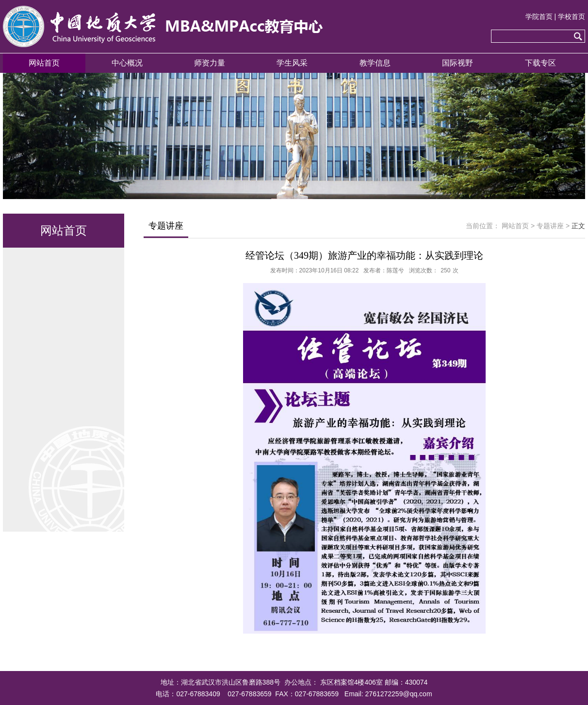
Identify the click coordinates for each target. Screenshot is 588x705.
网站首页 (44, 63)
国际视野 (457, 63)
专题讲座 (550, 226)
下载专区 (540, 63)
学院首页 (539, 17)
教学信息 (375, 63)
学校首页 (572, 17)
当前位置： (483, 226)
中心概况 (127, 63)
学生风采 (292, 63)
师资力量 (210, 63)
